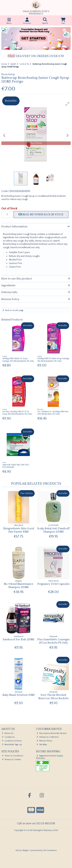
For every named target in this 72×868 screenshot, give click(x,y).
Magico (26, 850)
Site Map (42, 745)
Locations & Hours (12, 741)
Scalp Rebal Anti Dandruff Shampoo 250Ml (53, 530)
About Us (8, 733)
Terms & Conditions (13, 756)
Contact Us (8, 737)
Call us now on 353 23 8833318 (36, 823)
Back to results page (14, 310)
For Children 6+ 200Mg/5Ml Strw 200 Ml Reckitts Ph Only (53, 413)
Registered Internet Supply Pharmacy (49, 757)
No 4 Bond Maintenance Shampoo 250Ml (19, 586)
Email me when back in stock (41, 214)
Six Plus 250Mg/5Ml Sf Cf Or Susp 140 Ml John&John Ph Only (17, 413)
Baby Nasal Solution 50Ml (19, 695)
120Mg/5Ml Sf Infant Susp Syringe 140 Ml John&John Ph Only (53, 360)
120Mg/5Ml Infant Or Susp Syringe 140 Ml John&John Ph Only (18, 360)
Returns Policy (44, 741)
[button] (67, 104)
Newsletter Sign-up (12, 745)
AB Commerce (50, 850)
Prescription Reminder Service (52, 733)
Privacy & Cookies (12, 759)
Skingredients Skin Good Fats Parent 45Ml (19, 530)
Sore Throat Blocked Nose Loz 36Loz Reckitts (53, 697)
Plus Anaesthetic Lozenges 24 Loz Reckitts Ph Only (53, 641)
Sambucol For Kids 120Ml (19, 639)
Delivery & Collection (48, 737)
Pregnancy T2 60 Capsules (53, 584)
